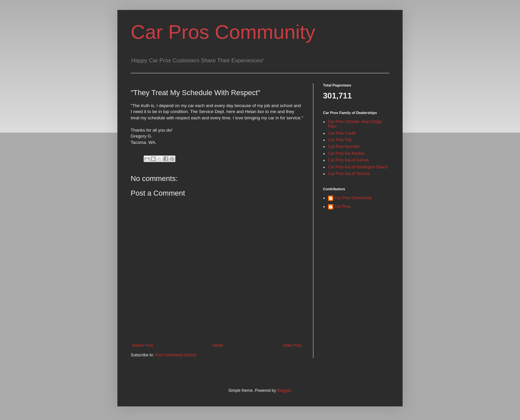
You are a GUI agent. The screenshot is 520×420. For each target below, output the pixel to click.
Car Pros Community (223, 32)
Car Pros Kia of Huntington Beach (358, 167)
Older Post (292, 345)
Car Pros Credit (342, 133)
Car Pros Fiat (340, 140)
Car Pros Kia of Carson (348, 160)
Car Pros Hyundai (344, 147)
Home (218, 345)
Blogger (284, 390)
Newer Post (143, 345)
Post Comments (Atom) (176, 355)
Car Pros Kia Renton (346, 153)
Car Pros (342, 207)
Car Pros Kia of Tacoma (349, 174)
